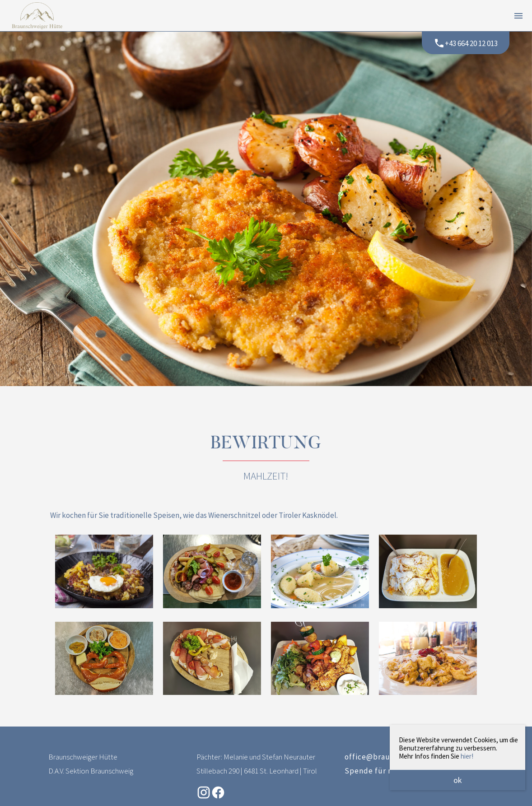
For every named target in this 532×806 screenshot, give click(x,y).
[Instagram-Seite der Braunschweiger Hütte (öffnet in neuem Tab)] (204, 797)
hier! (467, 756)
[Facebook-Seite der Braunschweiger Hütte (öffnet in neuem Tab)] (218, 797)
